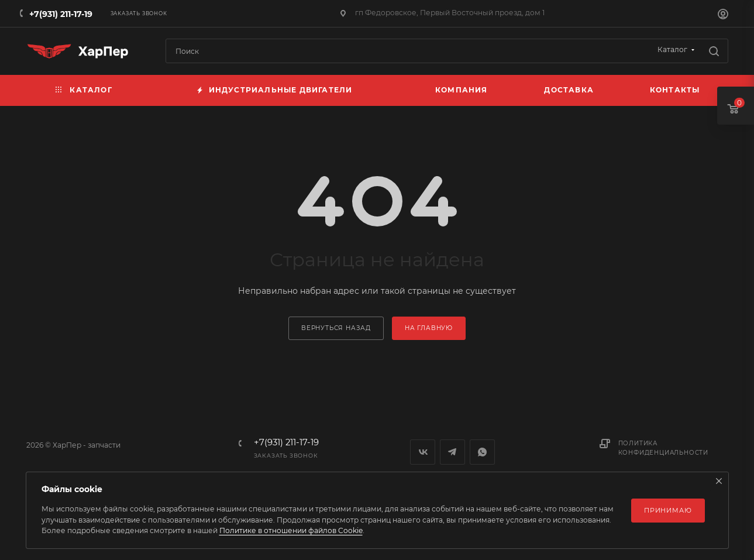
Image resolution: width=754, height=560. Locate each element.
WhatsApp (482, 452)
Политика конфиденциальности (663, 448)
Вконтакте (423, 452)
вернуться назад (336, 328)
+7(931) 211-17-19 (61, 14)
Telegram (452, 452)
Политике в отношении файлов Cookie (291, 530)
